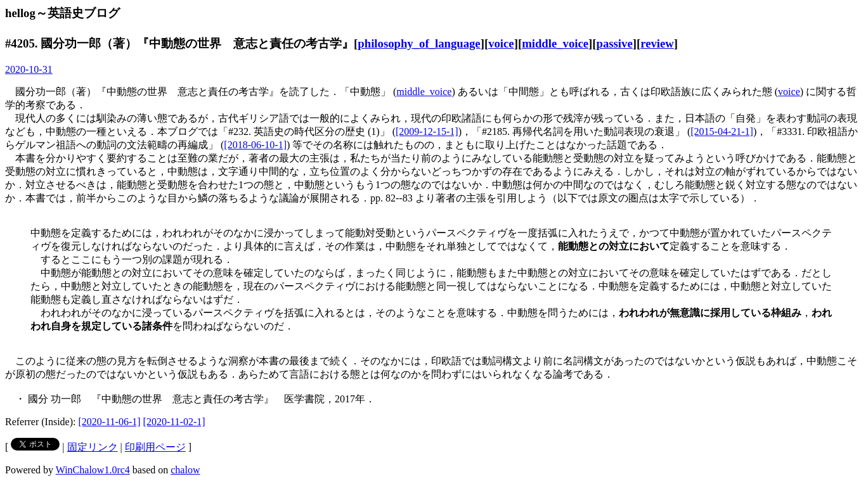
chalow (185, 470)
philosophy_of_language (419, 43)
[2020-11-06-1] (110, 422)
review (657, 43)
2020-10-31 (29, 69)
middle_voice (555, 43)
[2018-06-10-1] (255, 145)
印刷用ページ (155, 447)
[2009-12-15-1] (427, 131)
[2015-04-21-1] (722, 131)
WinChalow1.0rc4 (93, 470)
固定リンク (93, 447)
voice (501, 43)
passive (615, 43)
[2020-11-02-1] (174, 422)
